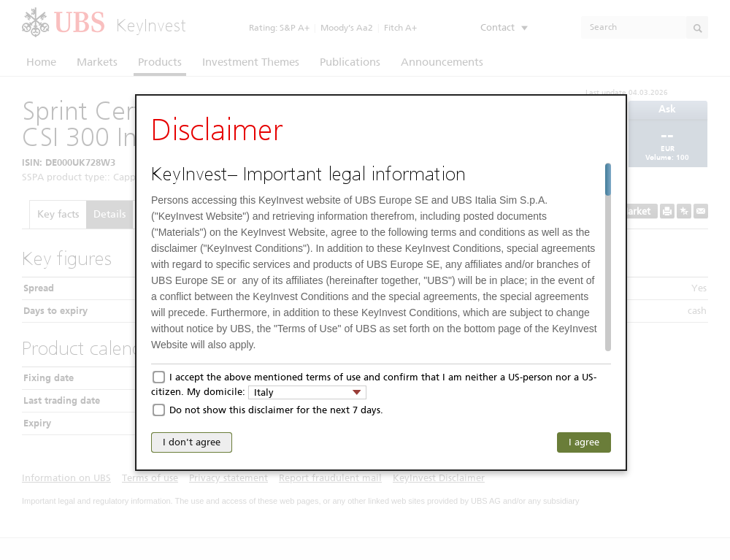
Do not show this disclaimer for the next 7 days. (276, 410)
